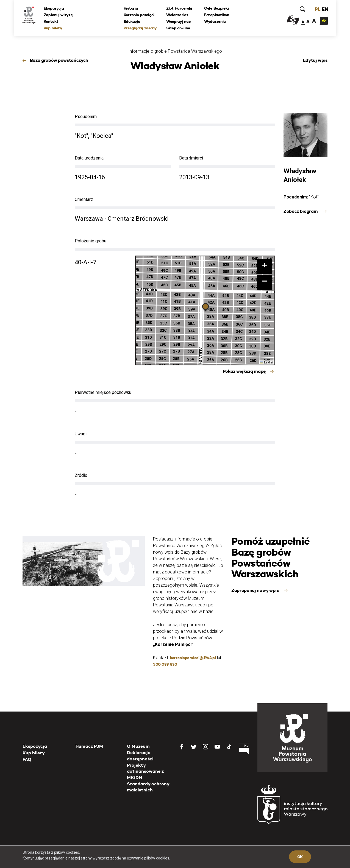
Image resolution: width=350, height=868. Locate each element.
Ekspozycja (55, 9)
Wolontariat (178, 15)
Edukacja (132, 22)
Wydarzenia (215, 22)
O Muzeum (138, 746)
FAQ (27, 759)
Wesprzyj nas (179, 22)
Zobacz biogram (301, 211)
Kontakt (52, 22)
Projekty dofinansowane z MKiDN (145, 771)
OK (300, 857)
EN (324, 9)
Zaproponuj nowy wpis (255, 590)
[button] (205, 308)
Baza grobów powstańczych (59, 60)
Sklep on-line (178, 28)
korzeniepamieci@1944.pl (193, 658)
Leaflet (267, 362)
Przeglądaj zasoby (141, 28)
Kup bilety (54, 28)
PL (316, 9)
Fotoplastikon (217, 15)
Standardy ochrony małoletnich (148, 787)
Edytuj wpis (315, 60)
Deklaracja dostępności (140, 756)
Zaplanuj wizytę (59, 15)
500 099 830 (165, 664)
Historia (131, 9)
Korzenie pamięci (139, 15)
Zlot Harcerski (179, 9)
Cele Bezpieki (217, 9)
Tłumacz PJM (89, 746)
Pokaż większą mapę (244, 371)
